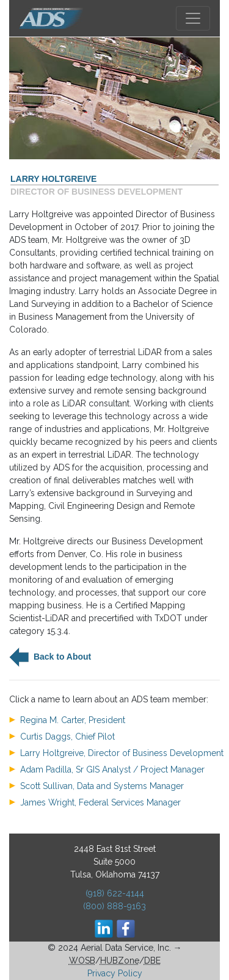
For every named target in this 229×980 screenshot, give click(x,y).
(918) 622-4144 (115, 893)
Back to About (61, 656)
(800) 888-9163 (114, 906)
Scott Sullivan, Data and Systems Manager (102, 786)
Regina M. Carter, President (73, 720)
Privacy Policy (115, 973)
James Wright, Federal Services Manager (100, 802)
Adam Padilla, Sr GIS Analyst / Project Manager (112, 769)
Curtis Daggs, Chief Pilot (67, 737)
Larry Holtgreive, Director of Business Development (122, 753)
